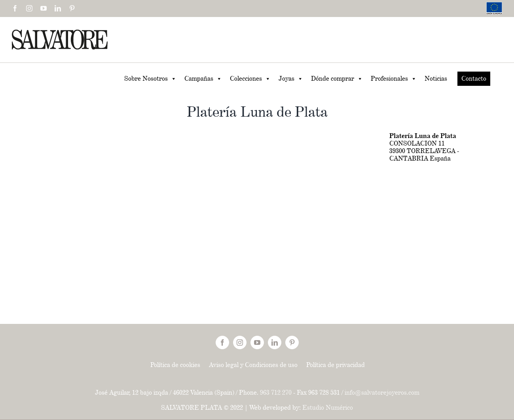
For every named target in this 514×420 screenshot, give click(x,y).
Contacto (474, 79)
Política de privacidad (336, 365)
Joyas (291, 79)
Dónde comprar (337, 79)
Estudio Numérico (328, 408)
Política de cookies (175, 365)
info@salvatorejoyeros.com (382, 393)
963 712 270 (276, 393)
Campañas (203, 79)
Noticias (436, 79)
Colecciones (250, 79)
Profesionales (394, 79)
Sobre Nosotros (150, 79)
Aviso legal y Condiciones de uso (253, 365)
